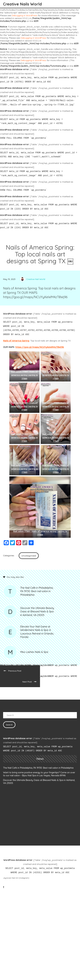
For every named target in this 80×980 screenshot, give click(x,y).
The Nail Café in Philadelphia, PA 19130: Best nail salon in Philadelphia (38, 768)
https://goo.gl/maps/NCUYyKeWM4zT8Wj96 (40, 347)
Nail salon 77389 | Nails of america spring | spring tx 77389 (24, 375)
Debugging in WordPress (25, 15)
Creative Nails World (22, 4)
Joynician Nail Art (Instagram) (16, 878)
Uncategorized (29, 556)
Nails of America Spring (16, 341)
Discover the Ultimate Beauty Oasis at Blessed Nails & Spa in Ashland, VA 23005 (39, 782)
